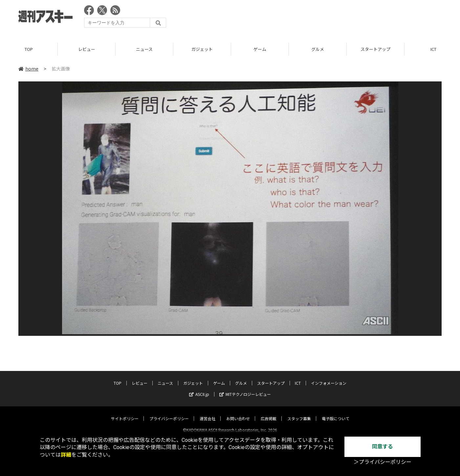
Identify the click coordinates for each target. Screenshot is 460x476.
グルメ (318, 49)
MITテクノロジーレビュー (245, 389)
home (28, 69)
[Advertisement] (322, 18)
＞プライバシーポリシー (383, 462)
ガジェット (202, 49)
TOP (29, 49)
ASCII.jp (199, 389)
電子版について (336, 413)
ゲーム (260, 49)
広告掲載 (269, 413)
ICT (298, 377)
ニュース (144, 49)
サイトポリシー (125, 413)
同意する (383, 447)
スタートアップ (375, 49)
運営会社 (208, 413)
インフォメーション (329, 377)
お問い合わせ (238, 413)
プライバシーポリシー (169, 413)
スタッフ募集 (299, 413)
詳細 (66, 455)
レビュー (87, 49)
